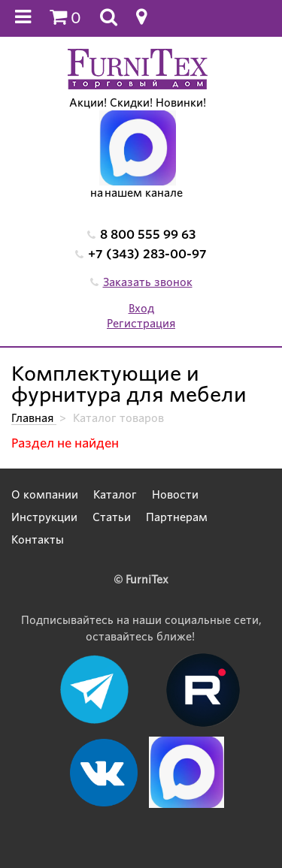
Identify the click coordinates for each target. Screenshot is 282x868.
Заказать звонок (148, 282)
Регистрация (141, 324)
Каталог (115, 495)
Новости (175, 495)
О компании (45, 495)
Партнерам (177, 517)
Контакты (38, 540)
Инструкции (44, 517)
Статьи (112, 517)
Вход (141, 309)
